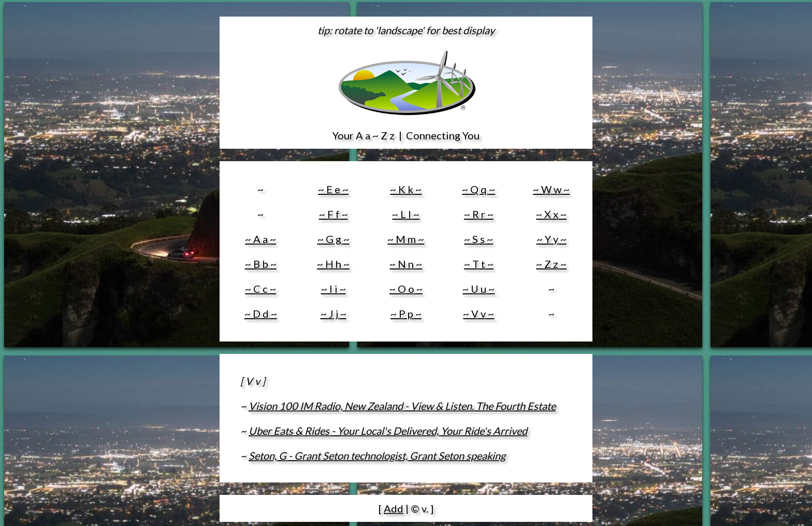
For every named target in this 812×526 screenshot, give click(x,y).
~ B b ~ (261, 264)
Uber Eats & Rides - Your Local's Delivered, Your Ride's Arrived (388, 431)
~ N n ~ (406, 264)
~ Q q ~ (479, 189)
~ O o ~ (406, 289)
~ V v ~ (479, 314)
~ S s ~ (479, 239)
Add (394, 508)
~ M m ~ (406, 239)
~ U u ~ (479, 289)
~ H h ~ (333, 264)
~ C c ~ (260, 289)
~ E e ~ (333, 189)
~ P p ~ (406, 314)
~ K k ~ (406, 189)
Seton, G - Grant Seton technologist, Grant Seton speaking (377, 456)
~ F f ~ (334, 214)
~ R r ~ (479, 214)
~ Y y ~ (552, 239)
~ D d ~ (261, 314)
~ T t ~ (479, 264)
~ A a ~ (260, 239)
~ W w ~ (551, 189)
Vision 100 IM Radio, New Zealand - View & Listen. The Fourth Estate (402, 406)
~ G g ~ (334, 239)
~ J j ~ (334, 314)
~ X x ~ (551, 214)
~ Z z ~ (551, 264)
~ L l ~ (406, 214)
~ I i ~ (334, 289)
